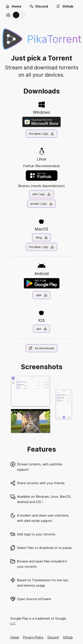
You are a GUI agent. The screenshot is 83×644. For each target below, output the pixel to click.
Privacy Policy (33, 637)
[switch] (19, 15)
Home (15, 637)
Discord (53, 637)
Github (68, 637)
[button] (14, 6)
